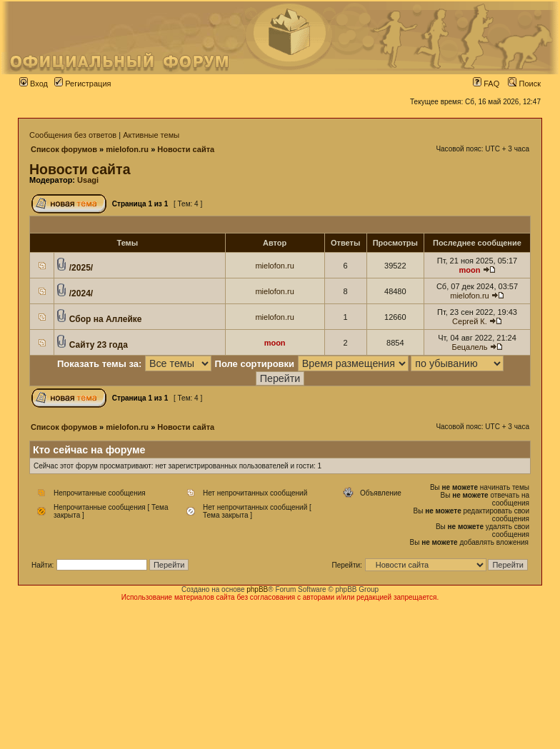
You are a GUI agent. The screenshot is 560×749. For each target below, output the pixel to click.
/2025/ (81, 268)
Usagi (88, 180)
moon (469, 270)
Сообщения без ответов (73, 135)
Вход (34, 84)
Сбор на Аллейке (106, 319)
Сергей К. (470, 321)
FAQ (486, 84)
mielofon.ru (127, 149)
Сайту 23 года (99, 345)
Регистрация (82, 84)
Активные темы (151, 135)
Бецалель (469, 347)
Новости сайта (186, 149)
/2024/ (81, 293)
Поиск (524, 84)
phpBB (257, 589)
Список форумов (64, 149)
